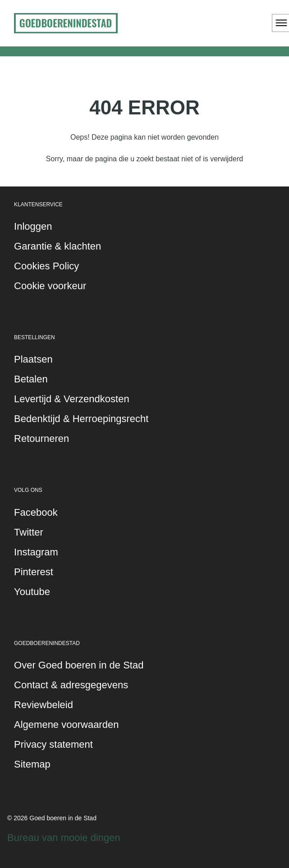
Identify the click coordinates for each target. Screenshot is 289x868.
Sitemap (32, 764)
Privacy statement (53, 744)
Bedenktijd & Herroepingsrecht (81, 419)
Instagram (36, 552)
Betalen (31, 379)
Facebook (36, 512)
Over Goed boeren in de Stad (79, 665)
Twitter (29, 532)
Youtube (32, 592)
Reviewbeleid (44, 705)
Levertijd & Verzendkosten (72, 399)
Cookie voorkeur (50, 286)
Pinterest (34, 572)
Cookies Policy (46, 266)
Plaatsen (33, 359)
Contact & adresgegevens (71, 685)
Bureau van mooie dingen (64, 838)
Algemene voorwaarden (66, 725)
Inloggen (33, 226)
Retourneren (41, 439)
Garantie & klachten (57, 246)
